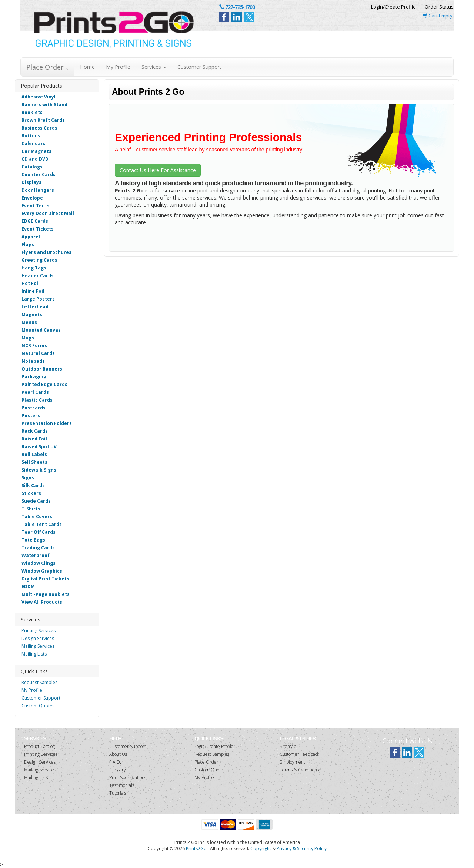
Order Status (439, 7)
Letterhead (35, 307)
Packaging (34, 377)
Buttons (31, 136)
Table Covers (37, 517)
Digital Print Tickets (45, 579)
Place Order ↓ (48, 67)
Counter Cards (39, 175)
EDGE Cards (35, 221)
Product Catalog (39, 746)
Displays (31, 182)
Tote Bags (33, 540)
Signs (28, 478)
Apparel (31, 237)
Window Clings (39, 563)
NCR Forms (34, 346)
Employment (292, 762)
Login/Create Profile (393, 7)
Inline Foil (33, 291)
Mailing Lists (34, 654)
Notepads (33, 361)
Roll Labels (34, 454)
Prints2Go (196, 849)
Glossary (118, 770)
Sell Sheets (34, 462)
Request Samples (39, 682)
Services (154, 67)
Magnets (32, 314)
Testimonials (122, 785)
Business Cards (39, 128)
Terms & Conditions (299, 770)
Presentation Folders (47, 423)
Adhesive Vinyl (39, 97)
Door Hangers (38, 190)
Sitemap (288, 746)
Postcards (34, 408)
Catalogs (32, 167)
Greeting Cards (39, 260)
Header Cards (38, 276)
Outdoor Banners (42, 369)
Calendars (34, 143)
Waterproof (36, 555)
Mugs (28, 338)
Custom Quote (209, 770)
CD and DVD (35, 159)
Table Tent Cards (42, 524)
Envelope (32, 198)
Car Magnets (36, 151)
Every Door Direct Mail (48, 213)
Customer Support (199, 67)
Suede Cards (36, 501)
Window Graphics (42, 571)
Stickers (31, 493)
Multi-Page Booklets (46, 594)
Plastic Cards (37, 400)
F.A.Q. (115, 762)
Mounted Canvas (41, 330)
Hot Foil (31, 283)
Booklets (32, 112)
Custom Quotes (38, 706)
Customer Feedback (299, 754)
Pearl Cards (35, 392)
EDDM (28, 587)
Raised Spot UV (39, 447)
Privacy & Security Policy (302, 849)
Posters (31, 415)
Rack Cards (35, 431)
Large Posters (38, 299)
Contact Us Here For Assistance (158, 170)
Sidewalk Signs (39, 470)
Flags (28, 244)
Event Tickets (38, 229)
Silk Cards (33, 485)
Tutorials (118, 793)
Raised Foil (34, 439)
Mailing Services (38, 646)
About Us (118, 754)
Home (87, 67)
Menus (29, 322)
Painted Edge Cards (44, 384)
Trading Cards (38, 548)
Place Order (206, 762)
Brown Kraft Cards (43, 120)
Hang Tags (34, 268)
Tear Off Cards (39, 532)
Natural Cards (38, 353)
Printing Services (39, 631)
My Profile (118, 67)
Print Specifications (128, 777)
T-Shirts (31, 509)
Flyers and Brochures (46, 252)
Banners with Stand (44, 105)
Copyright (261, 849)
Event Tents (36, 206)
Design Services (38, 638)
